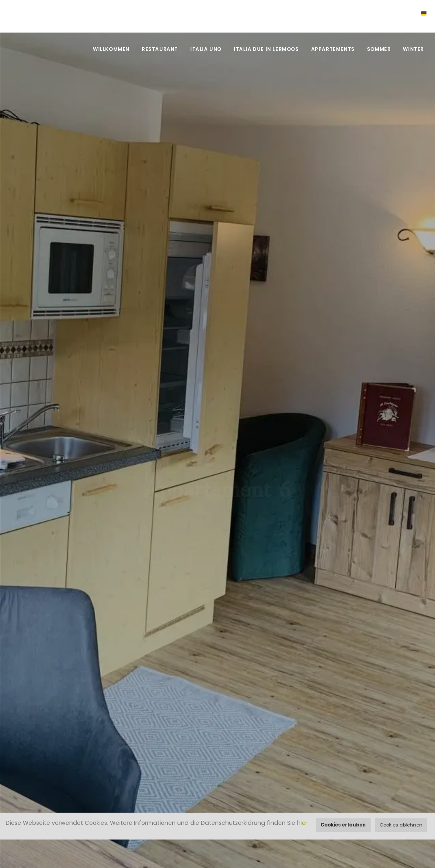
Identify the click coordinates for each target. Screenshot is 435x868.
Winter (413, 49)
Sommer (379, 49)
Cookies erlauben (343, 825)
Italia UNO (206, 49)
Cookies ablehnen (401, 825)
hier (302, 823)
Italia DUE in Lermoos (266, 49)
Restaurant (160, 49)
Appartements (333, 49)
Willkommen (111, 49)
